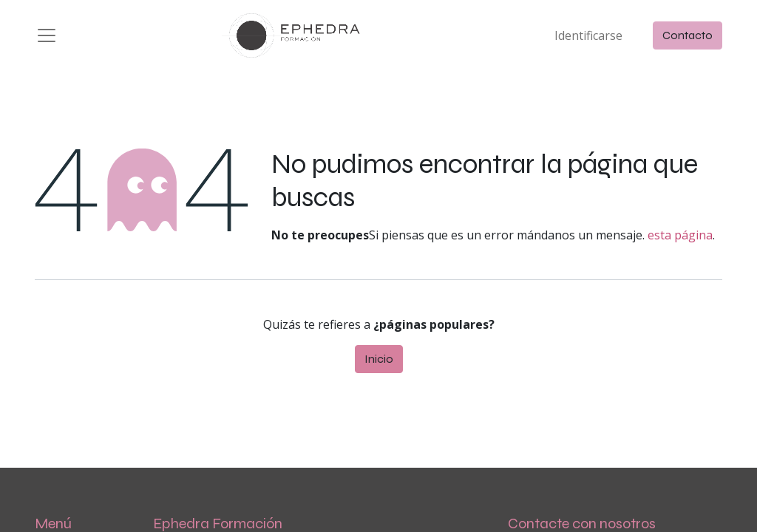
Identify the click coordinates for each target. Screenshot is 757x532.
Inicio (379, 359)
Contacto (688, 35)
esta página (680, 235)
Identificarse (588, 35)
